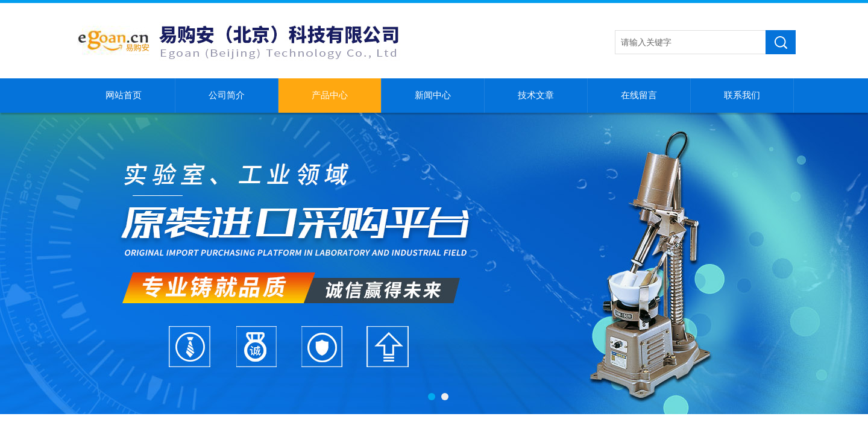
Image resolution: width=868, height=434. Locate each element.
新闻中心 (433, 95)
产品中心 (330, 95)
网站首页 (124, 95)
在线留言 (639, 95)
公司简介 (227, 95)
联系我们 (742, 95)
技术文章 (536, 95)
